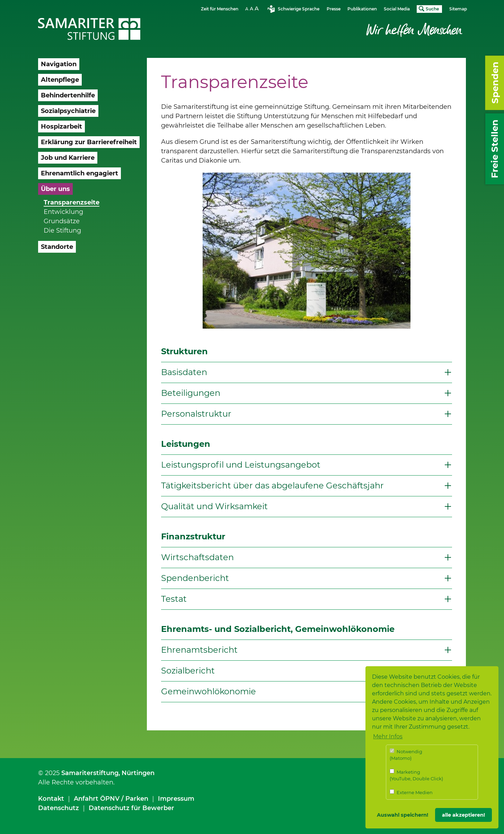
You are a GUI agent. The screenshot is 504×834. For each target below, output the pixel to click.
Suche (432, 9)
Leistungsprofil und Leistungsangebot (241, 465)
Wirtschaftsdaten (197, 557)
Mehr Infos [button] (388, 736)
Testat (174, 599)
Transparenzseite (72, 202)
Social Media (397, 9)
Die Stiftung (62, 231)
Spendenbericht (195, 578)
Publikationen (362, 9)
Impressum (176, 799)
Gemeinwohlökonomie (209, 691)
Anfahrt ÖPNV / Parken (111, 799)
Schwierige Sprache (299, 9)
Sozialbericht (188, 671)
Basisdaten (184, 372)
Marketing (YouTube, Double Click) (416, 775)
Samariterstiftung (90, 773)
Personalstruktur (196, 414)
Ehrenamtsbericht (199, 650)
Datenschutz (59, 808)
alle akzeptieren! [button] (463, 815)
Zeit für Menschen (220, 9)
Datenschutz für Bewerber (131, 808)
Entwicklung (63, 212)
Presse (334, 9)
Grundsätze (62, 221)
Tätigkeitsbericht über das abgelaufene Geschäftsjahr (272, 485)
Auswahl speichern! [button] (403, 815)
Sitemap (458, 9)
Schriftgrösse (253, 8)
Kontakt (51, 799)
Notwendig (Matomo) (406, 755)
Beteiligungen (191, 393)
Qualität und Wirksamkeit (214, 506)
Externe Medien (411, 792)
